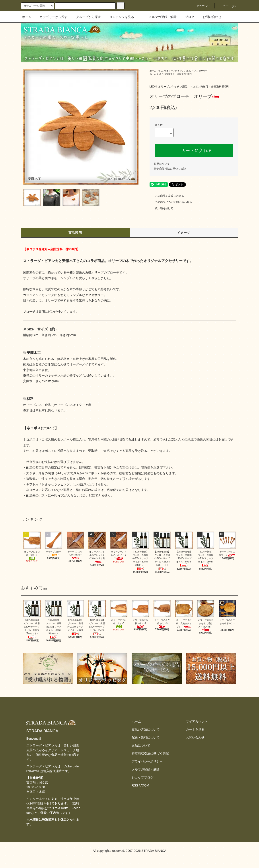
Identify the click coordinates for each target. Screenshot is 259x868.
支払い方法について (146, 729)
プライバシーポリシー (147, 761)
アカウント (201, 6)
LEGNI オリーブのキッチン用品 (175, 71)
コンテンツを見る (119, 17)
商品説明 (75, 233)
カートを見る (195, 729)
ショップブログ (142, 777)
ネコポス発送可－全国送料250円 (176, 74)
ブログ (187, 17)
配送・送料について (146, 737)
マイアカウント (197, 721)
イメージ (184, 233)
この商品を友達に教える (167, 196)
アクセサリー (201, 71)
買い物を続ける (162, 208)
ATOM (145, 785)
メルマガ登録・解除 (160, 17)
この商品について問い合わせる (171, 202)
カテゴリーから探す (51, 17)
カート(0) (227, 6)
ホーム (27, 17)
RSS (135, 785)
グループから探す (86, 17)
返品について (162, 164)
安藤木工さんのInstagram (41, 381)
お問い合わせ (209, 17)
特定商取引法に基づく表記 (170, 169)
